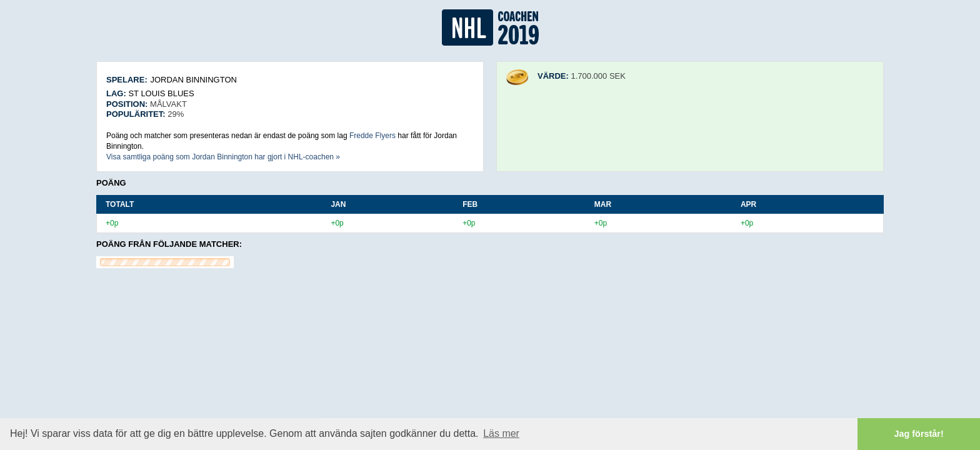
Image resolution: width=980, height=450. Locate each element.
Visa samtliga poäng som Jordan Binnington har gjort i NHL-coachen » (223, 157)
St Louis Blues (161, 93)
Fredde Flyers (372, 136)
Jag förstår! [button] (919, 434)
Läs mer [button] (501, 433)
